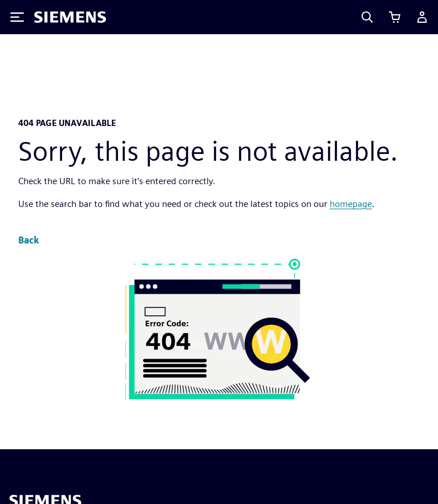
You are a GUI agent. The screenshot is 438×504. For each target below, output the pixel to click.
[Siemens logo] (70, 17)
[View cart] (395, 17)
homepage (351, 204)
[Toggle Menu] (17, 17)
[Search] (367, 17)
